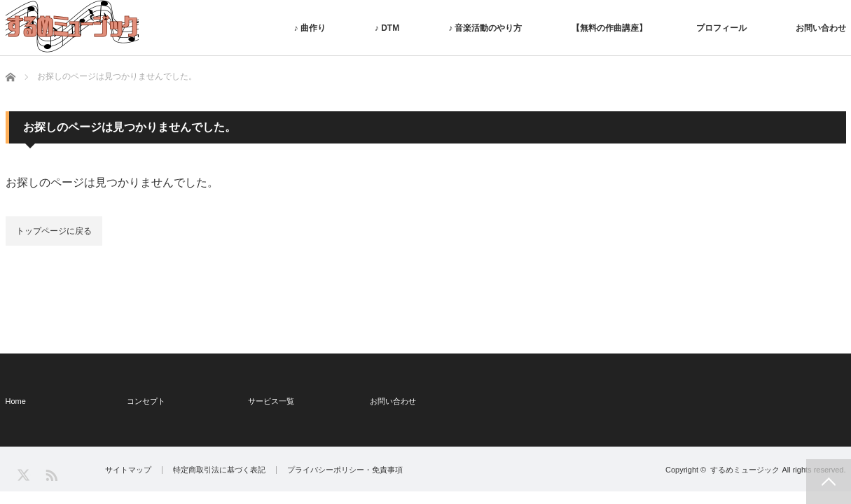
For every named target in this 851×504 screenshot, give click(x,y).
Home (16, 401)
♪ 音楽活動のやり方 (485, 28)
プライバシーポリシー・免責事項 (345, 470)
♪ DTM (387, 28)
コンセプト (146, 401)
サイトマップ (128, 470)
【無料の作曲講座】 (609, 28)
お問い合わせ (821, 28)
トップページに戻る (54, 231)
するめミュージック (745, 470)
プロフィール (721, 28)
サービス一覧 (271, 401)
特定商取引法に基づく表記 (219, 470)
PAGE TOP (829, 482)
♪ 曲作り (309, 28)
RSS (51, 474)
